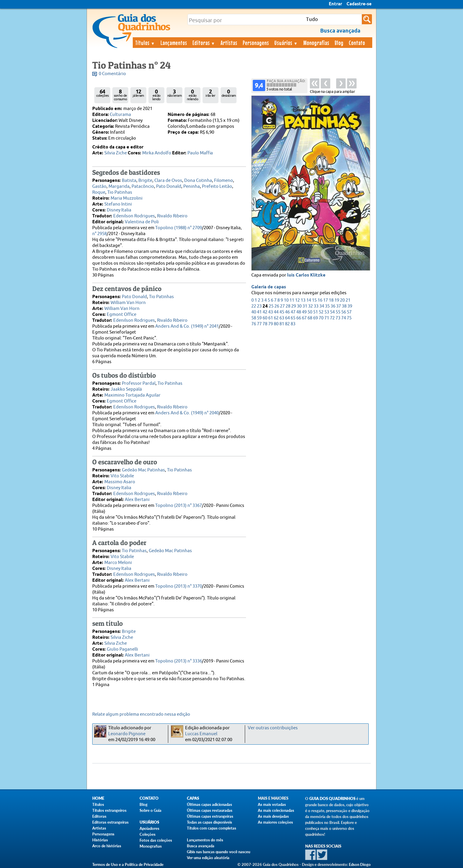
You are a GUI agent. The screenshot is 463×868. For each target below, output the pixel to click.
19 (337, 300)
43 (271, 312)
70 (321, 318)
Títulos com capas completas (212, 828)
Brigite (145, 181)
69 (315, 318)
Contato (357, 43)
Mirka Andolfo (157, 153)
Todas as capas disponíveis (209, 822)
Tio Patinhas (120, 192)
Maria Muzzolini (127, 198)
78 (265, 324)
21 (348, 300)
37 (339, 306)
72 (332, 318)
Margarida (119, 186)
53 (327, 312)
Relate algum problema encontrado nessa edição (141, 714)
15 (314, 300)
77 (259, 324)
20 (342, 300)
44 (276, 312)
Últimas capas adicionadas (209, 804)
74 (344, 318)
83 (293, 324)
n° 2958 (99, 234)
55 (338, 312)
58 (254, 318)
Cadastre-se (359, 4)
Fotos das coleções (156, 840)
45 (282, 312)
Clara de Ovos (168, 181)
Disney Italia (119, 210)
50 (310, 312)
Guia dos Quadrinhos (332, 799)
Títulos (145, 43)
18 (331, 300)
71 (327, 318)
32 (310, 306)
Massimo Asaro (120, 482)
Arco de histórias (107, 846)
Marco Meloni (118, 563)
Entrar (335, 4)
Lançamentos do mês (205, 840)
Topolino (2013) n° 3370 (179, 586)
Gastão (99, 186)
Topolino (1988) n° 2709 (179, 228)
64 (287, 318)
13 (303, 300)
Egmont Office (122, 315)
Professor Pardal (139, 383)
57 (349, 312)
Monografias (316, 43)
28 (288, 306)
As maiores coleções (275, 822)
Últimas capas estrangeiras (210, 816)
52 (321, 312)
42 (265, 312)
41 (259, 312)
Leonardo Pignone (127, 734)
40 (254, 312)
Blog (339, 43)
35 (327, 306)
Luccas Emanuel (201, 734)
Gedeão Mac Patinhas (143, 470)
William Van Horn (128, 303)
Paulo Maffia (200, 153)
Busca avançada (201, 846)
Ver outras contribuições (273, 728)
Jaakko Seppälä (126, 389)
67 (304, 318)
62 (276, 318)
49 (304, 312)
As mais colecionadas (276, 810)
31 (305, 306)
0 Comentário (112, 74)
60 (265, 318)
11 (292, 300)
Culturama (120, 115)
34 (322, 306)
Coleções (148, 834)
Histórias (100, 840)
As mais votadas (272, 804)
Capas (193, 798)
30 (299, 306)
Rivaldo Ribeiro (172, 216)
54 (332, 312)
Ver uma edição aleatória (208, 858)
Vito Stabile (122, 476)
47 (293, 312)
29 (294, 306)
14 (309, 300)
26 (277, 306)
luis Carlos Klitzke (306, 275)
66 (299, 318)
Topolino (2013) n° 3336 (179, 661)
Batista (129, 181)
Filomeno (224, 181)
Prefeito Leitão (217, 186)
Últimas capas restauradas (210, 810)
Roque (99, 192)
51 (315, 312)
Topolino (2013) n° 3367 (179, 506)
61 (271, 318)
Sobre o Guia (150, 810)
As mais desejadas (273, 816)
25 (271, 306)
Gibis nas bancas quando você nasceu (218, 852)
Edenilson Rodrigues (134, 216)
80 (276, 324)
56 (344, 312)
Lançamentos (174, 43)
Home (98, 798)
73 (338, 318)
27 (282, 306)
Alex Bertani (137, 500)
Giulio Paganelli (122, 649)
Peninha (192, 186)
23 (259, 306)
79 (271, 324)
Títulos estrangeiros (109, 810)
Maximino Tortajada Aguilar (132, 395)
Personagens (256, 43)
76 (254, 324)
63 (282, 318)
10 (286, 300)
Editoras (204, 43)
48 (299, 312)
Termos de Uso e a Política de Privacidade (128, 864)
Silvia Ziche (116, 153)
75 (349, 318)
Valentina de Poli (142, 222)
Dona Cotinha (198, 181)
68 (310, 318)
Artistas (229, 43)
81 (282, 324)
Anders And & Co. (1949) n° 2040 (187, 413)
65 (293, 318)
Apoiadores (149, 828)
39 (350, 306)
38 (344, 306)
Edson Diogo (360, 864)
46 (287, 312)
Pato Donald (169, 186)
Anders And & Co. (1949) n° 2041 (187, 326)
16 (320, 300)
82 (287, 324)
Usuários (286, 43)
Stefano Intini (118, 204)
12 (297, 300)
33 (316, 306)
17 (326, 300)
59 (259, 318)
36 (333, 306)
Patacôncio (143, 186)
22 (254, 306)
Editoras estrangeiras (110, 822)
